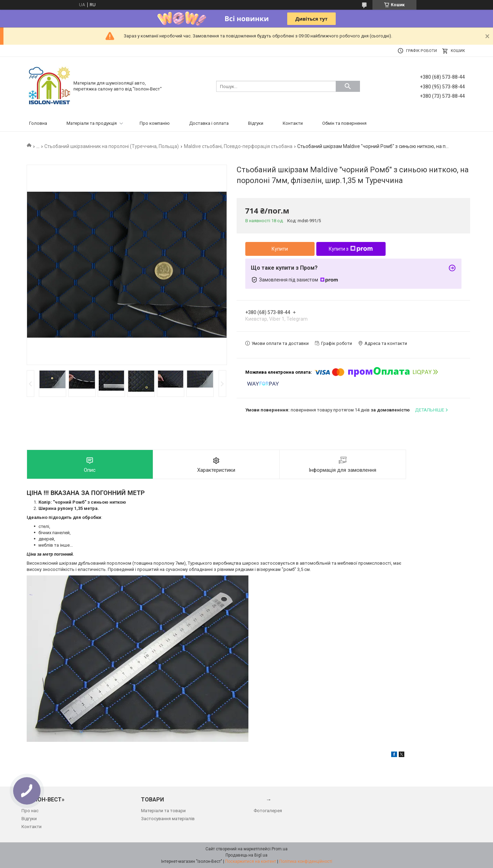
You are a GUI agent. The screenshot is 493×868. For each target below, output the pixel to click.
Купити (280, 249)
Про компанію (155, 123)
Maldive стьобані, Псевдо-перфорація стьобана (238, 146)
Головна (38, 123)
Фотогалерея (268, 811)
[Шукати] (348, 86)
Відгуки (256, 123)
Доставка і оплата (209, 123)
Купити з (351, 249)
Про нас (30, 811)
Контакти (293, 123)
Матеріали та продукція (92, 123)
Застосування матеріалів (168, 819)
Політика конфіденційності (306, 861)
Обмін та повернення (344, 123)
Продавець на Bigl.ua (246, 855)
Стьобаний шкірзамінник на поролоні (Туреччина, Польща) (112, 146)
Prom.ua (280, 849)
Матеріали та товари (163, 811)
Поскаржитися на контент (251, 861)
